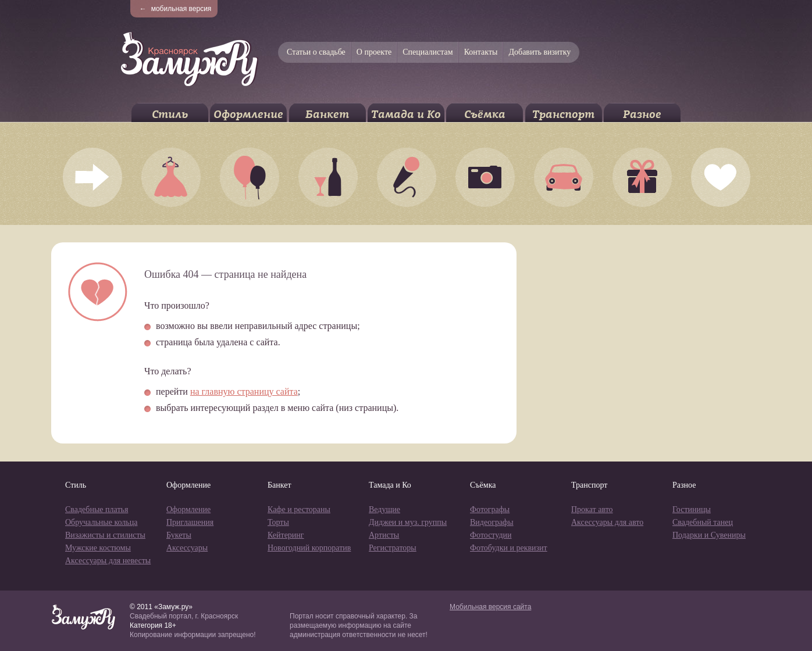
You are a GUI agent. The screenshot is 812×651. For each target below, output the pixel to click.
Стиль (170, 114)
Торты (278, 522)
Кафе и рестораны (299, 509)
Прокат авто (592, 509)
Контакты (481, 52)
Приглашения (190, 522)
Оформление (248, 114)
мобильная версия (176, 9)
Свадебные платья (97, 509)
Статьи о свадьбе (316, 52)
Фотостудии (491, 535)
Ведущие (384, 509)
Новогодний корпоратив (309, 548)
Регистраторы (393, 548)
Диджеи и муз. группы (408, 522)
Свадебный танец (703, 522)
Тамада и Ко (406, 114)
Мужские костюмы (98, 548)
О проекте (374, 52)
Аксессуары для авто (607, 522)
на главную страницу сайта (244, 391)
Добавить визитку (539, 52)
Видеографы (492, 522)
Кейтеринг (286, 535)
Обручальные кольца (101, 522)
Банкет (327, 114)
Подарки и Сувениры (709, 535)
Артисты (384, 535)
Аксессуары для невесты (108, 561)
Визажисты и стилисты (105, 535)
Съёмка (485, 114)
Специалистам (428, 52)
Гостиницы (692, 509)
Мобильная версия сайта (490, 607)
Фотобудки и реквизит (509, 548)
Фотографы (490, 509)
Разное (642, 114)
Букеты (179, 535)
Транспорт (563, 114)
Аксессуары (187, 548)
